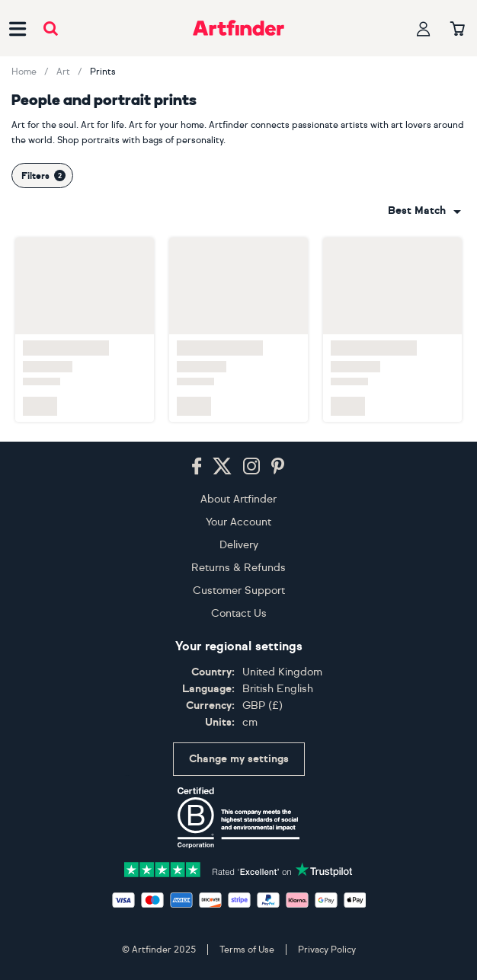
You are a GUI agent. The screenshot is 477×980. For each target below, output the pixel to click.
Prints (103, 72)
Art (63, 72)
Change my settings (239, 759)
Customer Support (239, 591)
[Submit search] (51, 29)
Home (24, 72)
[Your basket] (458, 30)
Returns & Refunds (238, 568)
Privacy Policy (327, 950)
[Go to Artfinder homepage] (238, 28)
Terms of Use (247, 950)
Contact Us (239, 613)
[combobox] (424, 211)
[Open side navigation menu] (18, 28)
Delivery (239, 545)
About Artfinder (238, 499)
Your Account (238, 522)
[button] (424, 211)
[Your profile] (424, 29)
